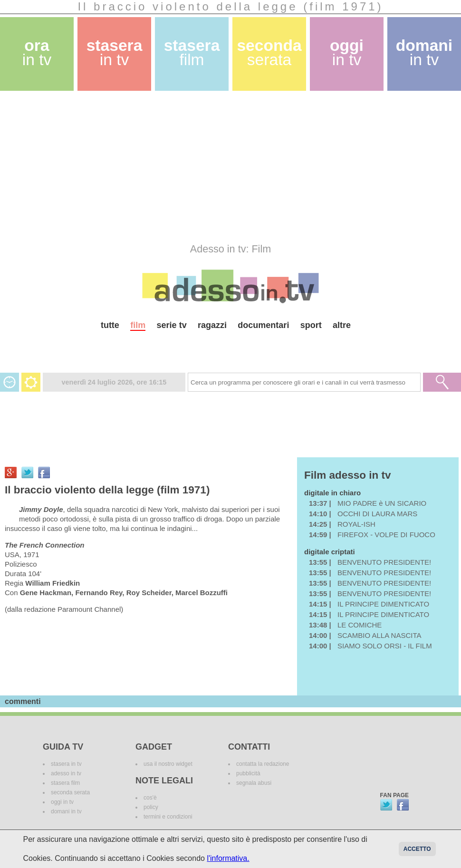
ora (37, 53)
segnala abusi (254, 783)
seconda (269, 53)
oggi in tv (62, 802)
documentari (263, 325)
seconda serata (70, 792)
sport (311, 325)
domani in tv (66, 811)
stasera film (65, 783)
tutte (110, 325)
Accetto (417, 849)
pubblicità (248, 773)
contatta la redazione (263, 764)
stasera (115, 53)
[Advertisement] (214, 167)
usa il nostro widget (168, 764)
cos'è (150, 798)
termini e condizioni (168, 817)
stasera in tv (66, 764)
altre (342, 325)
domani (424, 53)
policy (151, 807)
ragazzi (212, 325)
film (138, 325)
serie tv (172, 325)
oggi (347, 53)
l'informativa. (228, 858)
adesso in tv (66, 773)
